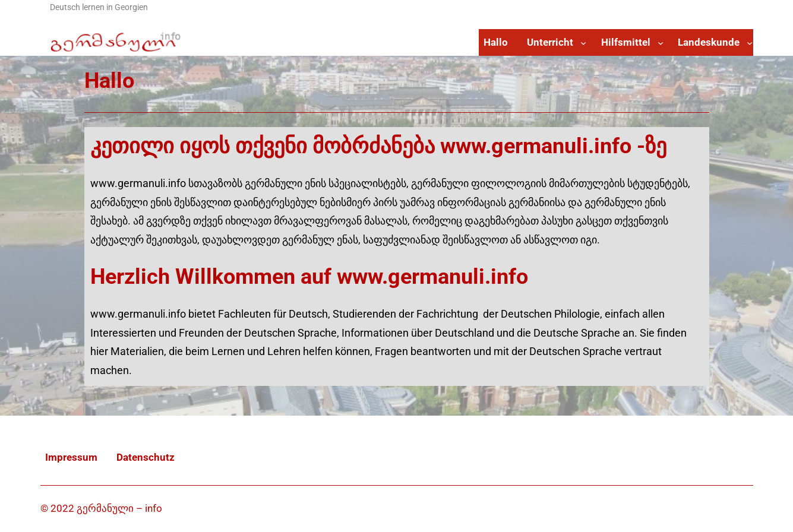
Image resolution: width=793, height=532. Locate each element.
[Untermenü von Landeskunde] (750, 42)
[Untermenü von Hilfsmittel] (661, 42)
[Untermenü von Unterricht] (583, 42)
